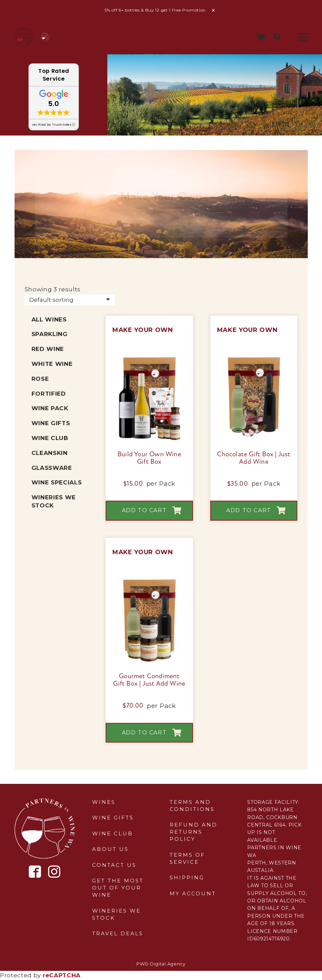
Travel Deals (118, 933)
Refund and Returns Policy (194, 832)
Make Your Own (143, 330)
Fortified (49, 394)
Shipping (187, 878)
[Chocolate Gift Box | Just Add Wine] (254, 359)
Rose (40, 379)
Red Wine (48, 349)
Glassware (52, 468)
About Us (110, 849)
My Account (193, 893)
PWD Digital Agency (161, 964)
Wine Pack (50, 408)
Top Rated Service (54, 75)
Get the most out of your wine (118, 888)
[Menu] (303, 37)
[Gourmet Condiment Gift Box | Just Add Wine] (149, 582)
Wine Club (50, 438)
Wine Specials (57, 482)
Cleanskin (50, 453)
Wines (104, 802)
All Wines (49, 319)
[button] (277, 37)
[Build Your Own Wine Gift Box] (149, 359)
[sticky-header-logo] (24, 37)
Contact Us (114, 865)
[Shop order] (70, 300)
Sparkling (50, 334)
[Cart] (261, 37)
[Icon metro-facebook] (35, 872)
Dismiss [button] (214, 11)
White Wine (52, 364)
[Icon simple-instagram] (54, 872)
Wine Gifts (51, 423)
